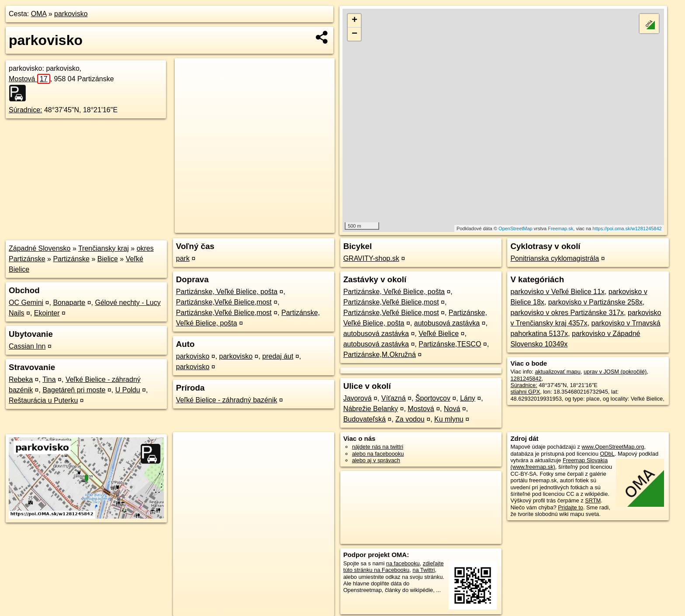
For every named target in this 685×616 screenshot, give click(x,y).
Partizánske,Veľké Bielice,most (224, 302)
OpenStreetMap (515, 228)
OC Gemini (26, 303)
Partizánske (71, 259)
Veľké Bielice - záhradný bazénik (227, 400)
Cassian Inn (27, 346)
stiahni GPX (525, 392)
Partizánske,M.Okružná (380, 355)
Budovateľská (365, 419)
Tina (49, 379)
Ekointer (47, 313)
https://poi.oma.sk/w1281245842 (627, 228)
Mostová (29, 79)
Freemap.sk (560, 228)
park (183, 258)
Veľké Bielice (439, 334)
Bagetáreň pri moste (74, 390)
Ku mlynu (449, 419)
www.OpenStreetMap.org (613, 447)
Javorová (358, 398)
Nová (452, 409)
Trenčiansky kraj (104, 248)
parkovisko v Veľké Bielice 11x (557, 292)
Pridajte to (571, 507)
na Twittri (424, 570)
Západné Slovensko (40, 248)
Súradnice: (26, 110)
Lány (468, 398)
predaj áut (278, 356)
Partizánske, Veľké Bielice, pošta (227, 292)
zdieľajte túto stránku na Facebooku (394, 567)
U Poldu (128, 390)
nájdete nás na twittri (378, 447)
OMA (39, 14)
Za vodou (410, 419)
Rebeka (21, 379)
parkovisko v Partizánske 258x (595, 302)
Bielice (108, 259)
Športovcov (433, 398)
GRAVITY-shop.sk (371, 258)
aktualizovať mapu (557, 372)
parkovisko (71, 14)
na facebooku (403, 563)
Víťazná (394, 398)
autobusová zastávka (447, 323)
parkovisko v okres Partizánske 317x (567, 313)
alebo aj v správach (376, 460)
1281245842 (526, 379)
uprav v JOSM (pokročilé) (615, 372)
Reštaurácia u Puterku (43, 400)
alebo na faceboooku (378, 454)
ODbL (607, 454)
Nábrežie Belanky (371, 409)
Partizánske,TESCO (450, 344)
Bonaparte (69, 303)
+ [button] (355, 21)
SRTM (593, 500)
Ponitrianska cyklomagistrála (555, 258)
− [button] (355, 34)
